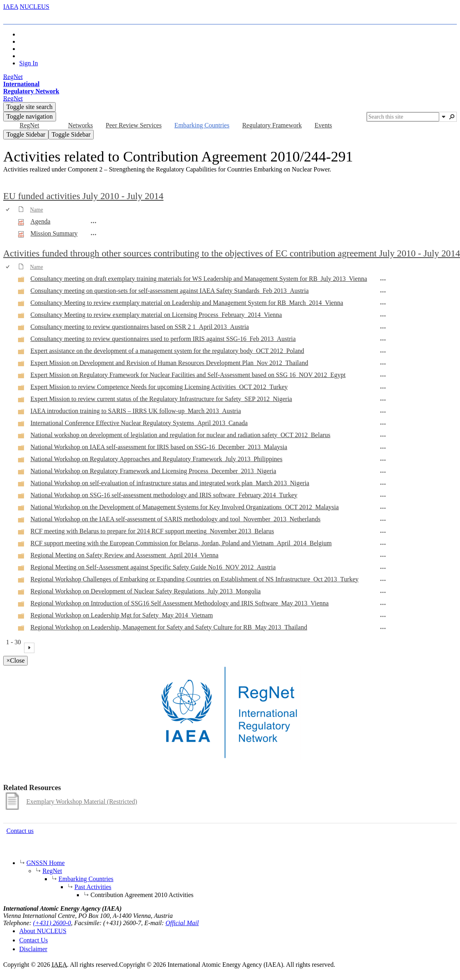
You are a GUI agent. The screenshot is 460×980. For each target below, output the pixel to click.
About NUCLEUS (43, 931)
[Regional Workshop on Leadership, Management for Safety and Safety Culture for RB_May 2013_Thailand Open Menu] (383, 628)
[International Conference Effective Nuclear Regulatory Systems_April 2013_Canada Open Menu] (383, 424)
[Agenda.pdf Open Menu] (94, 222)
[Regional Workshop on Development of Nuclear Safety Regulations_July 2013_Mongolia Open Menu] (383, 592)
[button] (444, 117)
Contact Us (34, 940)
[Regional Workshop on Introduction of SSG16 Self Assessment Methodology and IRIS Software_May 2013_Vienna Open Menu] (383, 604)
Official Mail (182, 923)
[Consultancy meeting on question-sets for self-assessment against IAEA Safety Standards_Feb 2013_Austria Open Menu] (383, 292)
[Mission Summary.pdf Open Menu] (94, 234)
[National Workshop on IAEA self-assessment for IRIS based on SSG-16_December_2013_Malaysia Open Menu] (383, 448)
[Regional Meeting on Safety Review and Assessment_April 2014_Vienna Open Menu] (383, 556)
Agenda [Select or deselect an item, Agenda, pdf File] (40, 221)
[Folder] (21, 281)
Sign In (29, 63)
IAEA (11, 7)
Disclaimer (33, 949)
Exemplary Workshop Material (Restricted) (82, 802)
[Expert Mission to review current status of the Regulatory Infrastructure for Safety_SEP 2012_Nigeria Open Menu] (383, 400)
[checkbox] (8, 210)
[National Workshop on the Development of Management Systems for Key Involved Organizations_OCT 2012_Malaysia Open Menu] (383, 508)
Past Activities (93, 887)
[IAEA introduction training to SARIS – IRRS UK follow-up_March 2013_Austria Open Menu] (383, 412)
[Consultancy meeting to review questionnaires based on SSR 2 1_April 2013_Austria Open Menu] (383, 328)
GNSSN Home (46, 863)
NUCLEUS (34, 7)
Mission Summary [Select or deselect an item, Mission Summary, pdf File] (54, 233)
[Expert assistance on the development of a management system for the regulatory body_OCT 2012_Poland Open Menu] (383, 352)
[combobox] (403, 117)
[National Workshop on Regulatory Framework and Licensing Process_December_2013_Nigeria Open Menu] (383, 472)
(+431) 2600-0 (52, 923)
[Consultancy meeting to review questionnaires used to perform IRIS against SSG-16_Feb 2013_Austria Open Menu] (383, 340)
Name (36, 210)
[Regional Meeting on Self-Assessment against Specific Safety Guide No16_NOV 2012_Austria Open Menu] (383, 568)
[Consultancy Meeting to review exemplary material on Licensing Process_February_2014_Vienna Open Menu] (383, 316)
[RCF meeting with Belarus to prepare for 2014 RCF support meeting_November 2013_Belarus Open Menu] (383, 532)
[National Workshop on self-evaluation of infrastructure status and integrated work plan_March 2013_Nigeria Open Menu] (383, 484)
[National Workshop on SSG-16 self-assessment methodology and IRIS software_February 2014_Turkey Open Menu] (383, 496)
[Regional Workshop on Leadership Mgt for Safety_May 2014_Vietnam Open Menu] (383, 616)
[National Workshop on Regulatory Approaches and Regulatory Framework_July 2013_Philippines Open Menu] (383, 460)
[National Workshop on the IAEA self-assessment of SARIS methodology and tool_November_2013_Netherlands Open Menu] (383, 520)
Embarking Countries (86, 879)
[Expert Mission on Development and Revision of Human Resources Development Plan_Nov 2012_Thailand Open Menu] (383, 364)
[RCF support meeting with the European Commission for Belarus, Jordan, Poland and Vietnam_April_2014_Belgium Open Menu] (383, 544)
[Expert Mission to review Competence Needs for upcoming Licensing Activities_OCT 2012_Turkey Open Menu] (383, 388)
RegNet (52, 871)
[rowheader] (10, 222)
